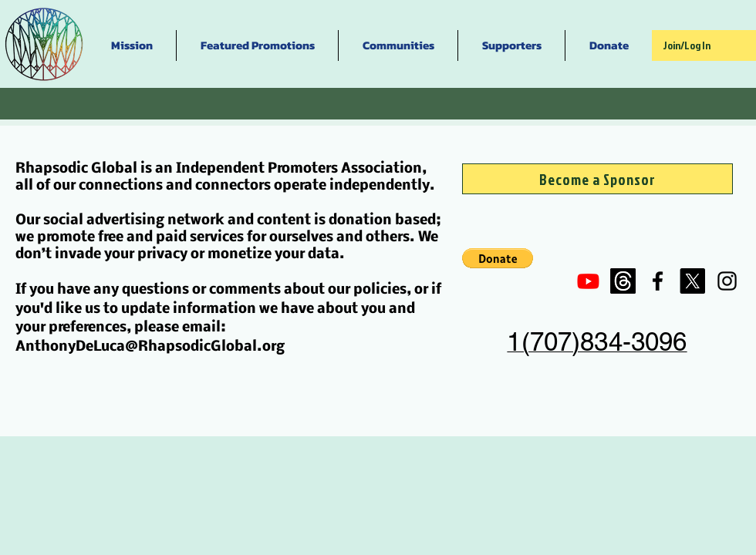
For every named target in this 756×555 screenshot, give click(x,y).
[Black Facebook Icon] (658, 281)
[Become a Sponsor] (597, 179)
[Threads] (623, 281)
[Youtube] (588, 281)
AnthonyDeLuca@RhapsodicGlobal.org (150, 347)
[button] (498, 258)
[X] (692, 281)
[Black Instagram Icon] (727, 281)
